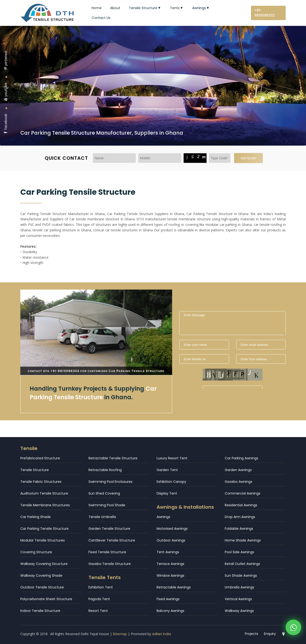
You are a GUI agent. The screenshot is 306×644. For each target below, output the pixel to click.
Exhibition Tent (101, 587)
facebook (6, 124)
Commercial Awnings (243, 493)
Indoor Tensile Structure (40, 611)
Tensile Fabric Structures (41, 482)
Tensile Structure (145, 8)
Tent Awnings (168, 552)
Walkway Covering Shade (41, 576)
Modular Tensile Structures (43, 540)
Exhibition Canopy (171, 482)
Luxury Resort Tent (172, 458)
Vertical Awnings (238, 599)
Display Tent (167, 493)
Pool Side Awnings (239, 552)
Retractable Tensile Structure (113, 458)
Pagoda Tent (99, 599)
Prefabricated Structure (40, 458)
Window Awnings (170, 576)
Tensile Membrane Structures (45, 505)
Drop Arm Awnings (240, 517)
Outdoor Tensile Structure (42, 587)
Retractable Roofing (105, 470)
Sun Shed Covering (104, 493)
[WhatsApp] (293, 628)
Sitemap (120, 634)
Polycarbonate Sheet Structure (46, 599)
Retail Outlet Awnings (242, 564)
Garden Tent (167, 470)
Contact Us (101, 18)
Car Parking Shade (36, 517)
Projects (251, 634)
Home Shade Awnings (243, 540)
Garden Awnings (238, 470)
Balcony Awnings (170, 611)
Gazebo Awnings (238, 482)
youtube (6, 92)
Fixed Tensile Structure (107, 552)
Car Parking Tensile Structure (44, 529)
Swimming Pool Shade (107, 505)
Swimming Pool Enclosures (110, 482)
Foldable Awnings (239, 529)
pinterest (6, 60)
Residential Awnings (241, 505)
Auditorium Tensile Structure (44, 493)
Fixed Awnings (168, 599)
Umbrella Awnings (239, 587)
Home (97, 8)
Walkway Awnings (239, 611)
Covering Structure (36, 552)
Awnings (201, 8)
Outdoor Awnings (171, 540)
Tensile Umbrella (102, 517)
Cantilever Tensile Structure (112, 540)
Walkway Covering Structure (44, 564)
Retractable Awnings (174, 587)
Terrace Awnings (170, 564)
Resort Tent (98, 611)
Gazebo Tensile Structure (110, 564)
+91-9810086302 (265, 13)
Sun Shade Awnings (241, 576)
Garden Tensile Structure (109, 529)
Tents (177, 8)
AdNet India (161, 634)
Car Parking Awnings (241, 458)
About (115, 8)
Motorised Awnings (172, 529)
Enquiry (270, 634)
